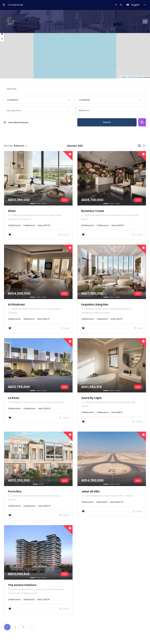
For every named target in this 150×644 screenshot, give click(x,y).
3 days (64, 516)
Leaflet (123, 77)
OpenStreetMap (136, 77)
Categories (13, 100)
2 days (64, 418)
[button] (9, 178)
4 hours (64, 235)
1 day (65, 328)
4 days (64, 609)
